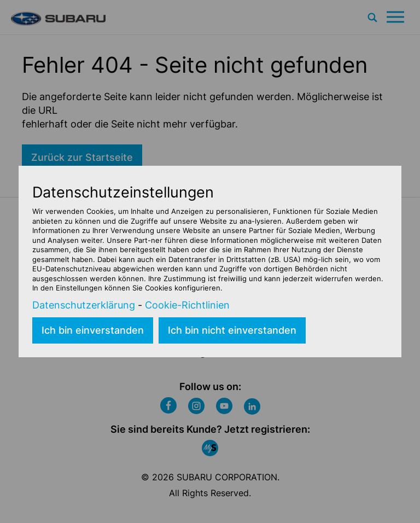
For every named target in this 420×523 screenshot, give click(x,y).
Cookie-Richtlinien (187, 305)
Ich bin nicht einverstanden (232, 330)
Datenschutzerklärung (84, 305)
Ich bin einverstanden (93, 330)
